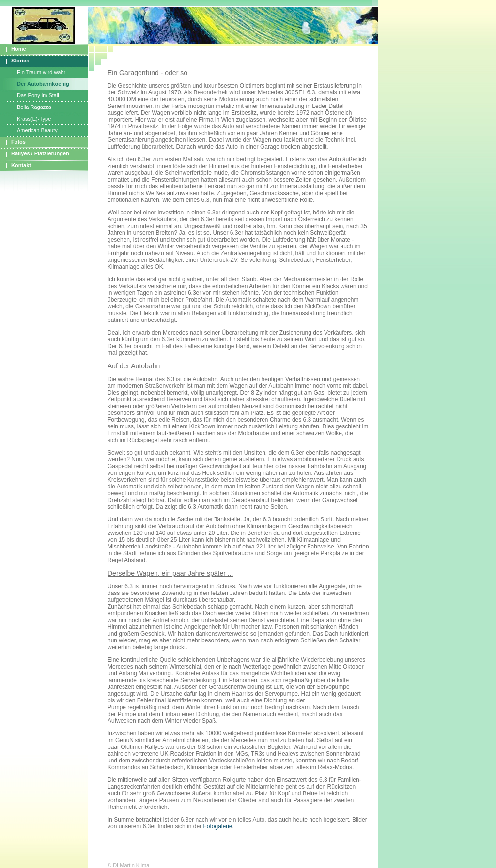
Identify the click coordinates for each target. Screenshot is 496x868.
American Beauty (37, 130)
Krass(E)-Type (34, 119)
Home (19, 49)
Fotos (18, 142)
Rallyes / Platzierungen (40, 153)
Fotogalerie (217, 826)
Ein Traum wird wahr (41, 72)
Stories (20, 61)
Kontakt (21, 165)
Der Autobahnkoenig (43, 84)
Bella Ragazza (34, 107)
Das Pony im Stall (38, 95)
